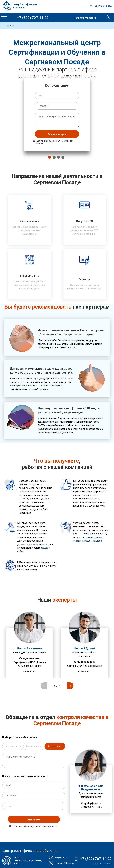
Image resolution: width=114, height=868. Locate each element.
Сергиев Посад (103, 6)
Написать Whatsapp (85, 18)
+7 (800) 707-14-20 (33, 18)
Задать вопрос (57, 134)
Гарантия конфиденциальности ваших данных (55, 142)
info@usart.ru (61, 858)
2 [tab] (53, 157)
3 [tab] (58, 157)
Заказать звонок (103, 864)
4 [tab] (62, 157)
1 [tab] (49, 157)
